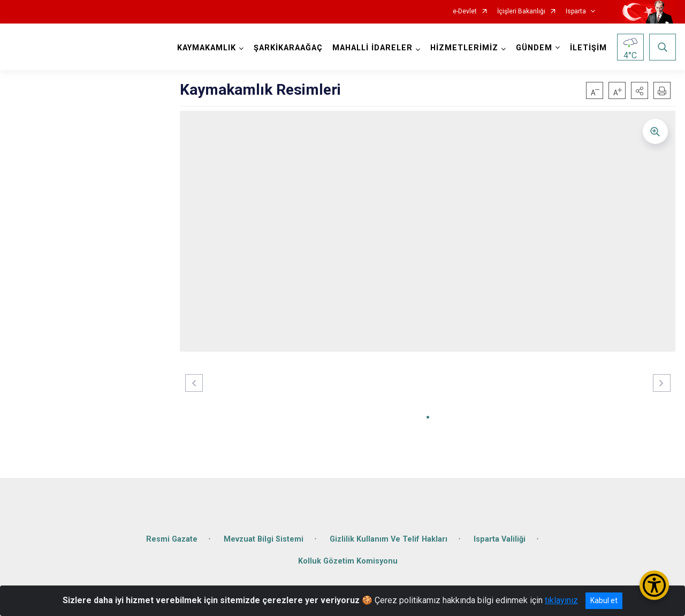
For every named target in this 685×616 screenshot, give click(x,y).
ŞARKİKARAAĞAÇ (288, 48)
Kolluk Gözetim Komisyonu (348, 561)
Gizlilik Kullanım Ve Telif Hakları (389, 538)
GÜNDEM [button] (534, 48)
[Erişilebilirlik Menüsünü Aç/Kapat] (654, 585)
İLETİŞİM (588, 48)
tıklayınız (561, 600)
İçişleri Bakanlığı (521, 12)
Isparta (576, 12)
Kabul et (604, 600)
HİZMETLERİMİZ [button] (464, 48)
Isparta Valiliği (500, 538)
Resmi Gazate (172, 538)
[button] (640, 90)
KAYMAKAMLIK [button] (207, 48)
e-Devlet (465, 12)
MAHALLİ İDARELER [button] (372, 48)
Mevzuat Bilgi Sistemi (264, 538)
